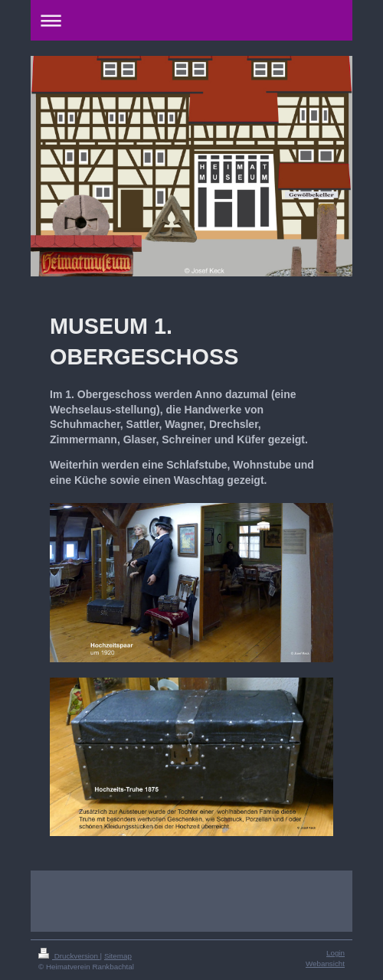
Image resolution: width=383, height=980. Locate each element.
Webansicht (325, 964)
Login (336, 953)
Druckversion (69, 956)
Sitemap (118, 956)
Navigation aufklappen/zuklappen (191, 20)
